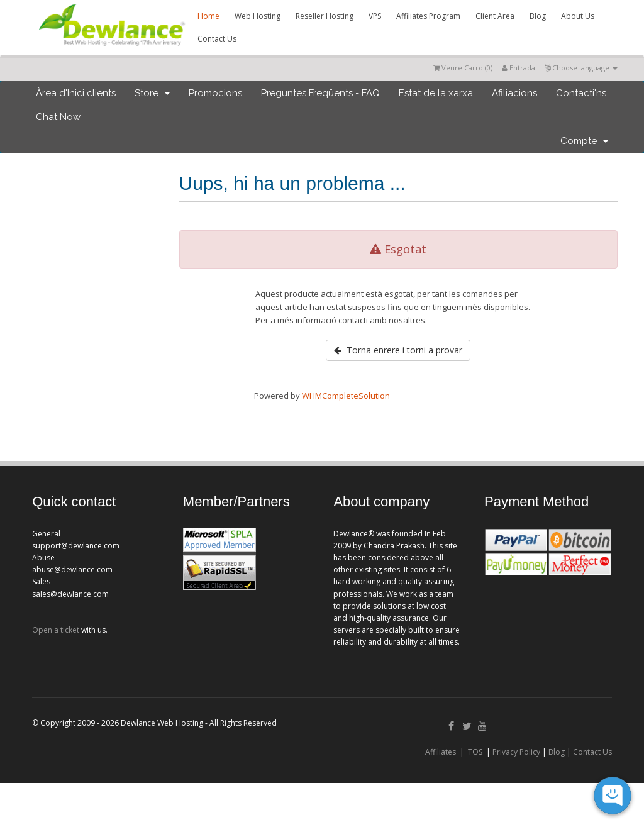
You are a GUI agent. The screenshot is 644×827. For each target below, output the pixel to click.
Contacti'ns (581, 93)
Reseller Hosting (325, 16)
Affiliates (441, 752)
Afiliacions (514, 93)
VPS (375, 16)
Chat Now (58, 117)
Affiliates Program (428, 16)
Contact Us (217, 39)
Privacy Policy (516, 752)
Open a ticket (56, 630)
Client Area (495, 16)
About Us (578, 16)
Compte (584, 141)
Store (152, 93)
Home (208, 16)
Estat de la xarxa (436, 93)
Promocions (215, 93)
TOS (475, 752)
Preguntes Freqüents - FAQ (320, 93)
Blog (538, 16)
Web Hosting (258, 16)
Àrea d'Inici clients (76, 93)
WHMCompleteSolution (346, 396)
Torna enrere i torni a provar (398, 350)
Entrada (519, 68)
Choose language (581, 68)
